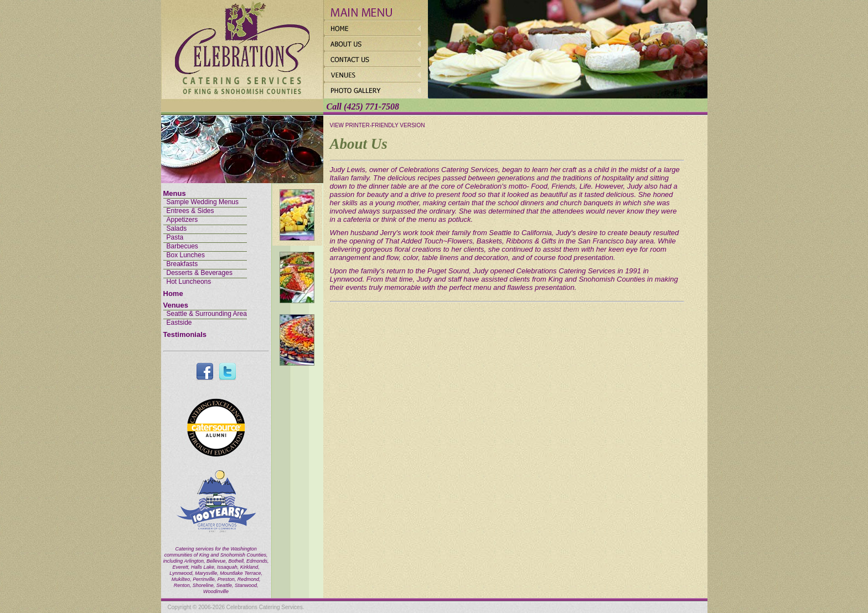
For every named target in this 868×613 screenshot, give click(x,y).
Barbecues (182, 246)
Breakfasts (182, 264)
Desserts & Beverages (200, 273)
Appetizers (182, 220)
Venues (176, 305)
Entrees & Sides (190, 211)
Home (173, 293)
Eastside (179, 323)
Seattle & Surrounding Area (207, 314)
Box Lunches (186, 255)
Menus (175, 193)
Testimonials (185, 334)
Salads (177, 228)
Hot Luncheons (189, 282)
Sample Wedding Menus (203, 202)
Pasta (175, 237)
